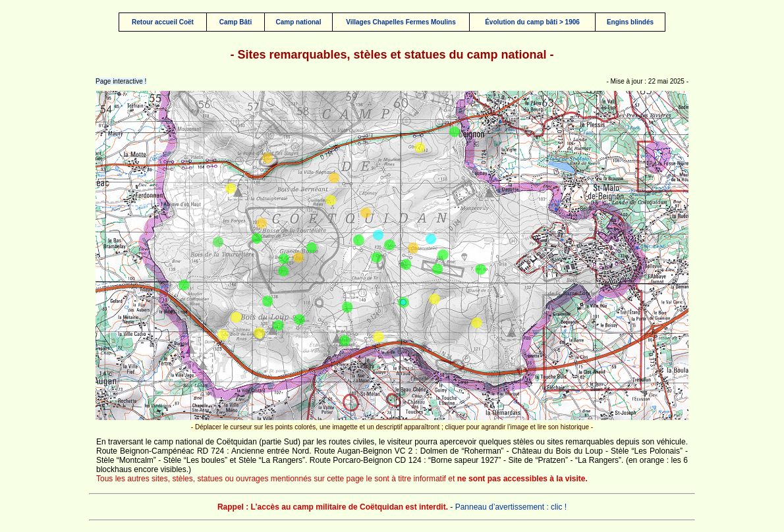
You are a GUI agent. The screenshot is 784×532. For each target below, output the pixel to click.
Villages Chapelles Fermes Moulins (401, 22)
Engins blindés (630, 22)
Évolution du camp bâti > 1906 (532, 22)
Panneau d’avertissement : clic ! (511, 507)
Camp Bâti (236, 22)
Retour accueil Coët (163, 22)
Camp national (299, 22)
